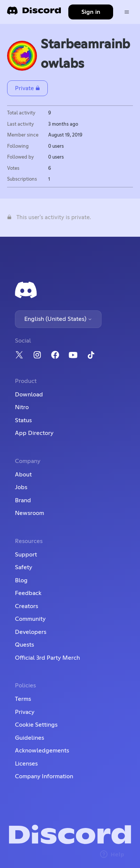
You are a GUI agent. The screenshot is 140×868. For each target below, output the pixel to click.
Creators (27, 606)
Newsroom (29, 513)
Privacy (25, 712)
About (23, 475)
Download (29, 395)
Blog (21, 580)
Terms (23, 699)
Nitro (22, 407)
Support (26, 555)
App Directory (34, 433)
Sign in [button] (91, 12)
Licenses (26, 764)
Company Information (44, 776)
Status (23, 420)
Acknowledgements (42, 751)
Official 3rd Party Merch (47, 658)
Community (30, 619)
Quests (24, 645)
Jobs (21, 487)
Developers (31, 632)
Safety (24, 567)
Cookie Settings (36, 725)
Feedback (28, 593)
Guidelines (29, 738)
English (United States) (58, 319)
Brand (23, 500)
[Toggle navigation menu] (127, 12)
